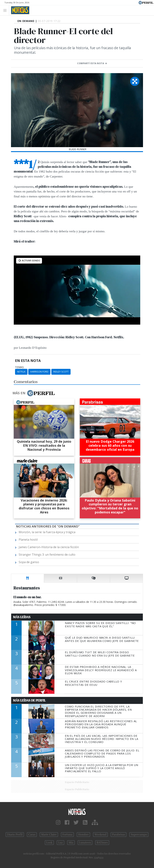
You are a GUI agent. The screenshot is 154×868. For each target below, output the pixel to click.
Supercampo (139, 835)
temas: (20, 367)
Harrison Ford (39, 372)
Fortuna (67, 835)
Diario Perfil (15, 835)
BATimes (102, 843)
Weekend (100, 835)
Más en (34, 393)
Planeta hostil (28, 540)
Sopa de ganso (29, 562)
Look (49, 843)
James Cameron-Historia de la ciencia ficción (49, 547)
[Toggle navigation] (6, 10)
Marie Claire (49, 835)
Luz (60, 843)
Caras (32, 835)
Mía (71, 843)
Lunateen (85, 843)
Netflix (21, 372)
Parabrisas (119, 835)
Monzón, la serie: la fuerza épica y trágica (47, 532)
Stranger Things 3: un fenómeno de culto (47, 555)
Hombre (83, 835)
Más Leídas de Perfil (29, 700)
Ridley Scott (61, 372)
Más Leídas (22, 617)
